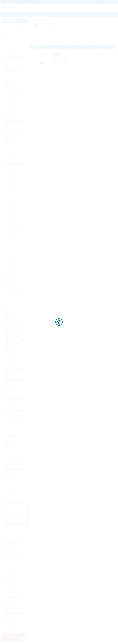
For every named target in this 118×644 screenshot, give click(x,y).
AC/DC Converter (12, 58)
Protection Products (12, 495)
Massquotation (61, 14)
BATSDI (8, 465)
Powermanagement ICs (14, 78)
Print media (90, 14)
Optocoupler (10, 223)
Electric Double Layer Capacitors (13, 357)
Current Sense (11, 396)
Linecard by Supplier (17, 36)
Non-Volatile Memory (13, 133)
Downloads (76, 14)
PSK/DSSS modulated (13, 613)
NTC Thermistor (12, 425)
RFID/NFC (9, 617)
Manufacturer (36, 36)
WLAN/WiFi (9, 629)
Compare (39, 47)
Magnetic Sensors (12, 257)
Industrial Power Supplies (14, 559)
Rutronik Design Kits (13, 142)
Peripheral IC (11, 136)
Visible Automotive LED (14, 239)
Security (8, 620)
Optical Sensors (12, 263)
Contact (103, 14)
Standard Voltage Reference (16, 87)
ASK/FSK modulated (13, 597)
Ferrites (9, 381)
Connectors (10, 474)
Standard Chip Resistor (14, 399)
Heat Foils (9, 489)
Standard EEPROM (13, 146)
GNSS (8, 610)
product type (35, 31)
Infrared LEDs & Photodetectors (12, 218)
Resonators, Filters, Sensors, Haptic (13, 450)
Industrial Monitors (12, 514)
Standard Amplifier (12, 84)
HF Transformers (12, 384)
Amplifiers (10, 61)
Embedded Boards (12, 543)
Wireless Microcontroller (14, 626)
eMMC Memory (11, 117)
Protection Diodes (12, 173)
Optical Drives (10, 585)
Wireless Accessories (13, 623)
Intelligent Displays (12, 518)
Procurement (36, 14)
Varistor (9, 431)
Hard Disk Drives (11, 578)
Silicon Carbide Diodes (14, 183)
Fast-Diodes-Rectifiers (14, 170)
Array (8, 412)
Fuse (7, 486)
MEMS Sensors (11, 260)
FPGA (8, 120)
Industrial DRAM (11, 572)
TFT (7, 527)
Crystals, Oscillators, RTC (15, 446)
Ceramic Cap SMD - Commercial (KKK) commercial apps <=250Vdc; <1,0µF (16, 319)
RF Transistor (11, 278)
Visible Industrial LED (13, 242)
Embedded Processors (13, 546)
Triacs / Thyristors (12, 299)
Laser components (12, 205)
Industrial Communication (15, 556)
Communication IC (12, 110)
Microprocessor (11, 130)
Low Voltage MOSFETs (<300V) (14, 285)
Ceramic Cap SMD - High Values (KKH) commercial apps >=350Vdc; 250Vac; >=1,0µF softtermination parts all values (16, 329)
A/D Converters (11, 55)
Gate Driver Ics (11, 68)
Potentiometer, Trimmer (14, 422)
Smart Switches (11, 81)
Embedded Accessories (14, 540)
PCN (48, 14)
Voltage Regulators (13, 99)
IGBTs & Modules (12, 275)
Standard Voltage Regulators (16, 90)
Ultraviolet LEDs (12, 211)
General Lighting (12, 214)
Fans (7, 482)
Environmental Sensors (14, 254)
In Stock (37, 42)
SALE (63, 42)
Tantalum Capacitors (13, 368)
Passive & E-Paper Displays (15, 524)
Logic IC (9, 123)
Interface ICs (11, 71)
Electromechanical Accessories (12, 478)
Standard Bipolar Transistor (15, 281)
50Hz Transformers (13, 378)
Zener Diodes (11, 186)
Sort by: (77, 31)
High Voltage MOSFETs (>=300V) (14, 290)
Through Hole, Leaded (14, 415)
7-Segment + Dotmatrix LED (16, 229)
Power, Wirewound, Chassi (15, 419)
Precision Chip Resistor (14, 406)
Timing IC (9, 152)
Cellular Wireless (11, 604)
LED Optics (10, 226)
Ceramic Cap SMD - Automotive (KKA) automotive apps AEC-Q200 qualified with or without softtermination (15, 341)
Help (113, 14)
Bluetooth (9, 600)
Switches (9, 502)
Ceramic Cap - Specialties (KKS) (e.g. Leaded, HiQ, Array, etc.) (15, 351)
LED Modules (11, 232)
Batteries (9, 468)
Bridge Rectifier (11, 167)
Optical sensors (11, 208)
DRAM (9, 113)
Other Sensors (11, 266)
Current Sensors (12, 250)
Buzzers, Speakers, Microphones (13, 442)
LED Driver (10, 235)
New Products (50, 42)
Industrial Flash (11, 575)
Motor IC (9, 74)
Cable (7, 471)
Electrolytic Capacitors (14, 361)
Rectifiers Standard (13, 177)
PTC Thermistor (12, 428)
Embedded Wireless (12, 607)
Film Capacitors (11, 365)
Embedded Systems (12, 549)
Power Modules (11, 195)
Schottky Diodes (12, 180)
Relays (8, 499)
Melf (8, 409)
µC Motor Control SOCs (14, 159)
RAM (8, 139)
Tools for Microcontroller (14, 155)
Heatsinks (9, 492)
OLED (7, 521)
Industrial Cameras (12, 553)
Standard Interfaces (13, 149)
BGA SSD (10, 107)
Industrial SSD (10, 581)
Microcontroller (11, 126)
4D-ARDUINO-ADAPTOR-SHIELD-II (60, 55)
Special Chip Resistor (13, 402)
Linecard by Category (17, 27)
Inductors (9, 388)
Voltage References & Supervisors (14, 95)
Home (5, 14)
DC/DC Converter (12, 65)
